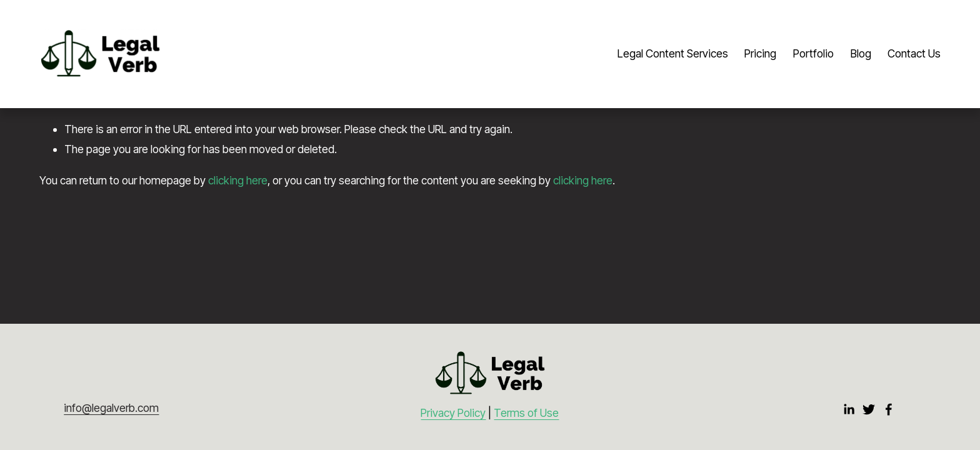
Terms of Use (526, 413)
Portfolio (813, 53)
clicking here (238, 180)
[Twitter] (869, 409)
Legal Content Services (673, 53)
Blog (861, 53)
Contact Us (914, 53)
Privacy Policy (453, 413)
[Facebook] (889, 409)
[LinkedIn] (849, 409)
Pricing (760, 53)
